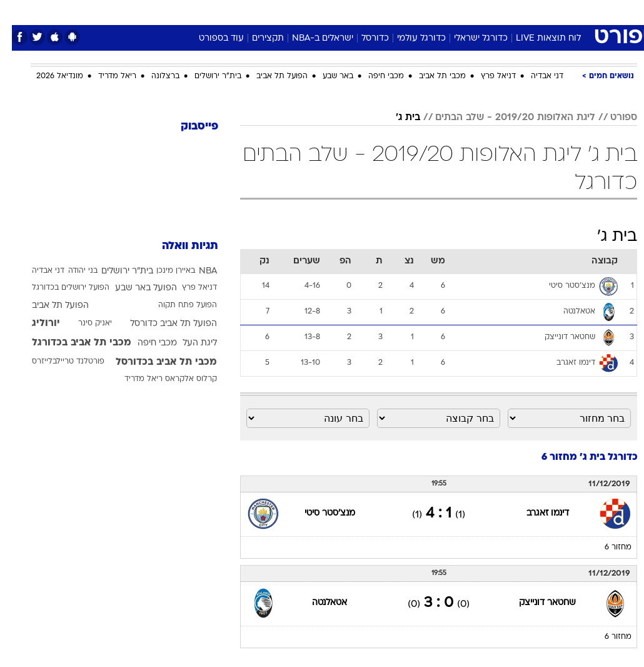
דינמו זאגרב (536, 513)
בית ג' (396, 118)
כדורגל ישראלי (469, 38)
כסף (376, 12)
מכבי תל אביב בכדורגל (70, 343)
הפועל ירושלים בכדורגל (59, 288)
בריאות (309, 12)
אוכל (345, 12)
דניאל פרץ (486, 76)
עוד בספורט (209, 38)
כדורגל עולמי (410, 38)
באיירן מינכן (164, 271)
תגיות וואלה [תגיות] (178, 246)
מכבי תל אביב (430, 76)
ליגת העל (188, 343)
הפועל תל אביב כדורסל (162, 324)
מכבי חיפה (374, 76)
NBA (196, 271)
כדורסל (363, 38)
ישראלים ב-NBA (311, 38)
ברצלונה (153, 76)
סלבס (408, 12)
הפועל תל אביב (270, 76)
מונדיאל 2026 (48, 76)
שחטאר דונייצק (536, 603)
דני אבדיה (535, 76)
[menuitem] (514, 12)
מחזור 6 (606, 547)
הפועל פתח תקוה (176, 305)
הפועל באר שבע (134, 288)
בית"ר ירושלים (206, 76)
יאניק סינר (83, 323)
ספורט (482, 12)
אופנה (184, 12)
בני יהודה (71, 271)
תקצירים (256, 38)
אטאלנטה (318, 603)
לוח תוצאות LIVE (536, 38)
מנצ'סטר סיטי (318, 513)
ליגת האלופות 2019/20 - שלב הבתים (503, 118)
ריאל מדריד (105, 76)
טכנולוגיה (226, 12)
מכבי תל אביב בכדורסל (154, 362)
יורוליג (34, 323)
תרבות (445, 12)
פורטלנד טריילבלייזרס (56, 362)
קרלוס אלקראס (179, 379)
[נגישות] (17, 12)
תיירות (269, 12)
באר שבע (326, 76)
